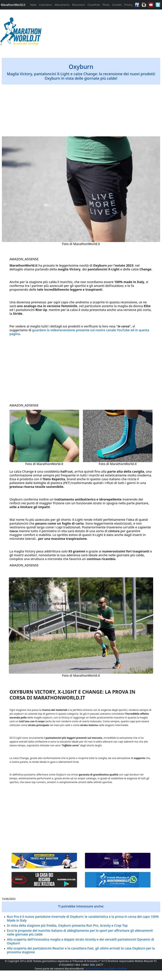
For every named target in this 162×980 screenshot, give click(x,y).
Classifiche (94, 5)
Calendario (45, 5)
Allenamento (62, 5)
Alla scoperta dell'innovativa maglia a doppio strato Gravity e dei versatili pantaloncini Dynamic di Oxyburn (81, 941)
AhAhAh (122, 969)
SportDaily (109, 969)
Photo (106, 5)
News (33, 5)
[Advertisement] (101, 32)
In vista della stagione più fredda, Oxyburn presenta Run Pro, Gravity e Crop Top (67, 925)
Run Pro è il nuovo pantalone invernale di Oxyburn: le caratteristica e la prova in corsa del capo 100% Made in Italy (83, 918)
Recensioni (79, 5)
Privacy (128, 5)
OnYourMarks (93, 969)
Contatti (117, 5)
